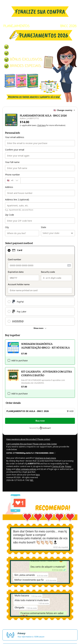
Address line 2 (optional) (17, 200)
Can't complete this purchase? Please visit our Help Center (32, 444)
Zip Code (10, 215)
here (38, 475)
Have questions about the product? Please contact (28, 439)
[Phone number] (48, 181)
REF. (32, 480)
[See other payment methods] (40, 328)
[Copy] (31, 453)
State (44, 227)
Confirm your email (15, 150)
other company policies (26, 469)
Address (9, 187)
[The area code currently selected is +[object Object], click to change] (13, 181)
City (7, 227)
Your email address (15, 137)
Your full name (12, 162)
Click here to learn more (45, 458)
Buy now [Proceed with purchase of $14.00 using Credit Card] (40, 421)
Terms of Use (58, 466)
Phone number (12, 175)
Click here (41, 125)
